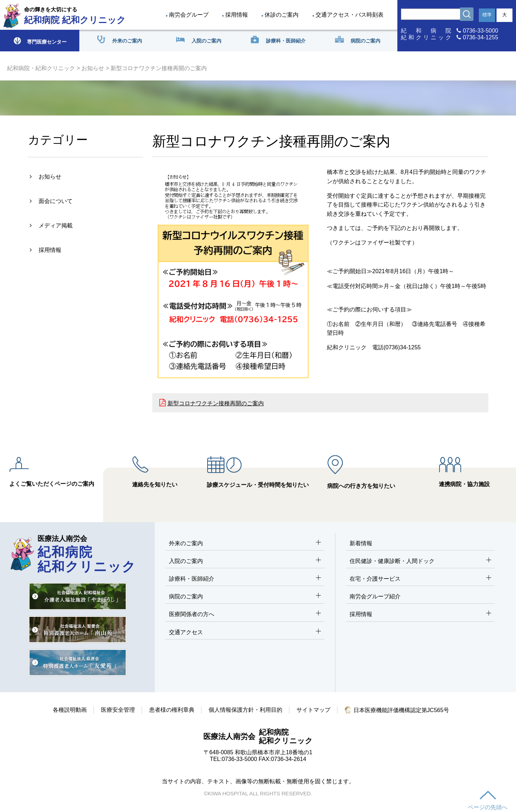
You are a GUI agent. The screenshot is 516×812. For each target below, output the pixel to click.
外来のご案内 (245, 544)
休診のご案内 (282, 15)
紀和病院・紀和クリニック (41, 68)
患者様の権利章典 (172, 710)
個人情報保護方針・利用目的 (245, 710)
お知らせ (93, 68)
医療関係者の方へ (245, 614)
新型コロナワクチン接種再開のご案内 (216, 403)
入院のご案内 (245, 561)
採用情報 (237, 15)
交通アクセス (245, 633)
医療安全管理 (118, 710)
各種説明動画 (70, 710)
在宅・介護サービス (420, 579)
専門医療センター (40, 41)
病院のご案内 (245, 597)
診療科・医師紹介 (245, 579)
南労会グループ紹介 (375, 596)
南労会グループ (189, 15)
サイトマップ (313, 710)
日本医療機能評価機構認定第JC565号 (397, 710)
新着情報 (361, 543)
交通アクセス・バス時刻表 (350, 15)
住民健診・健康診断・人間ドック (420, 561)
